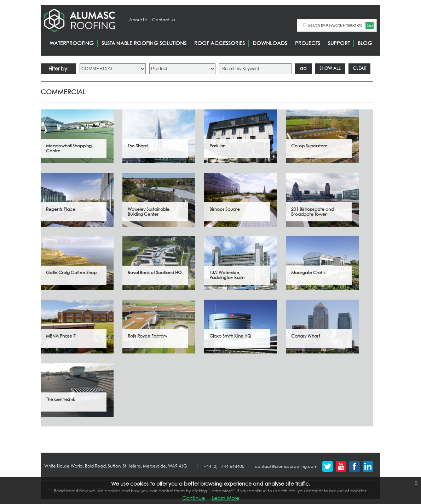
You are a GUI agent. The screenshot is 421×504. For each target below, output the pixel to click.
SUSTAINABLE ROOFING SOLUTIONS (144, 43)
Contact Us (164, 20)
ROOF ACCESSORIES (220, 43)
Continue (194, 498)
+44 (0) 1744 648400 (224, 466)
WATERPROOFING (72, 43)
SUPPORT (339, 43)
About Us (138, 20)
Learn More (226, 498)
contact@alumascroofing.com (286, 466)
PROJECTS (308, 43)
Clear (359, 68)
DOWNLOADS (270, 43)
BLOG (365, 43)
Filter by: (59, 69)
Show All (330, 68)
